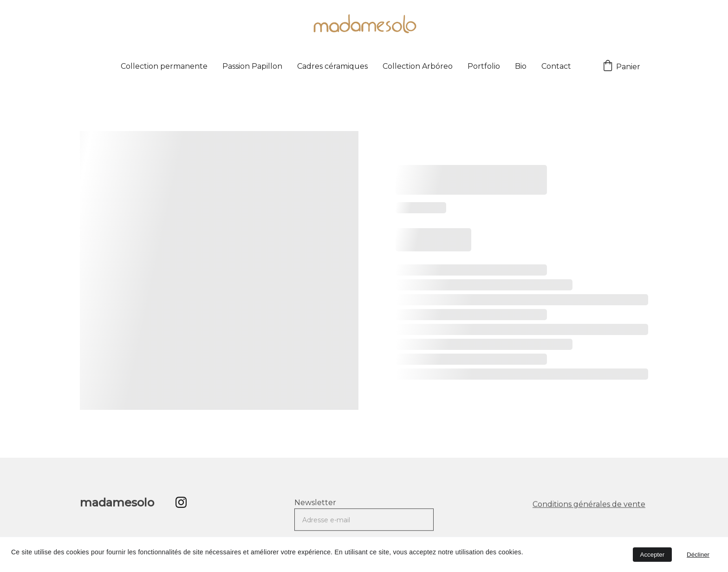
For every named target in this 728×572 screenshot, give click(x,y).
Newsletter (315, 506)
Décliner (698, 555)
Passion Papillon (252, 66)
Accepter (653, 555)
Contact (556, 66)
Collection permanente (164, 66)
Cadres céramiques (332, 66)
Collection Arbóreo (418, 66)
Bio (521, 66)
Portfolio (484, 66)
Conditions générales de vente (589, 505)
